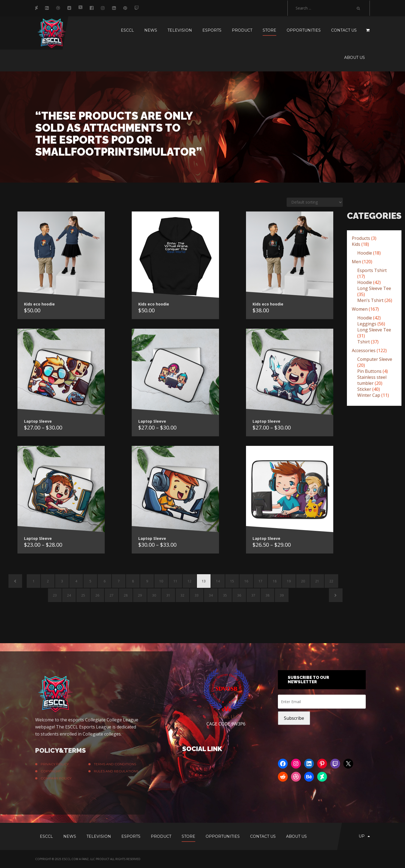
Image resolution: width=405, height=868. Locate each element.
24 (69, 595)
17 (260, 581)
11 (175, 581)
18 (275, 581)
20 (303, 581)
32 (182, 595)
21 (317, 581)
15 (232, 581)
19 (289, 581)
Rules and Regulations (116, 771)
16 (246, 581)
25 (83, 595)
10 (161, 581)
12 (190, 581)
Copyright (51, 771)
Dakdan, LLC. (226, 717)
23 (55, 595)
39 (282, 595)
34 (211, 595)
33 (197, 595)
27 (112, 595)
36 (239, 595)
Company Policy (56, 778)
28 (126, 595)
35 (225, 595)
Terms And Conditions (115, 764)
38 (268, 595)
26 (97, 595)
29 (140, 595)
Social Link (202, 749)
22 (331, 581)
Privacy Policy (55, 764)
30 (154, 595)
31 (168, 595)
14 (218, 581)
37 (253, 595)
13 (204, 581)
